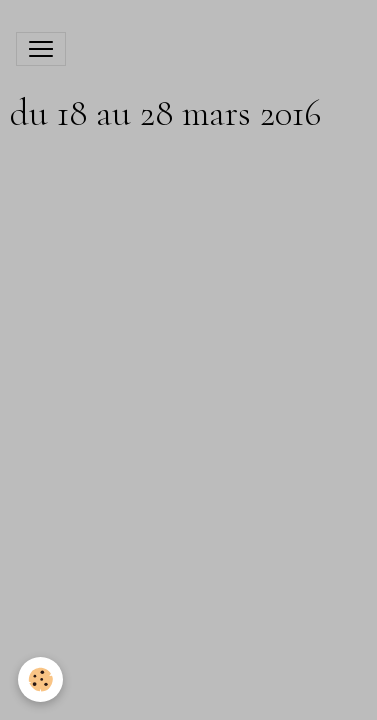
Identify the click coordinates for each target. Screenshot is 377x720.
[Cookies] (40, 679)
